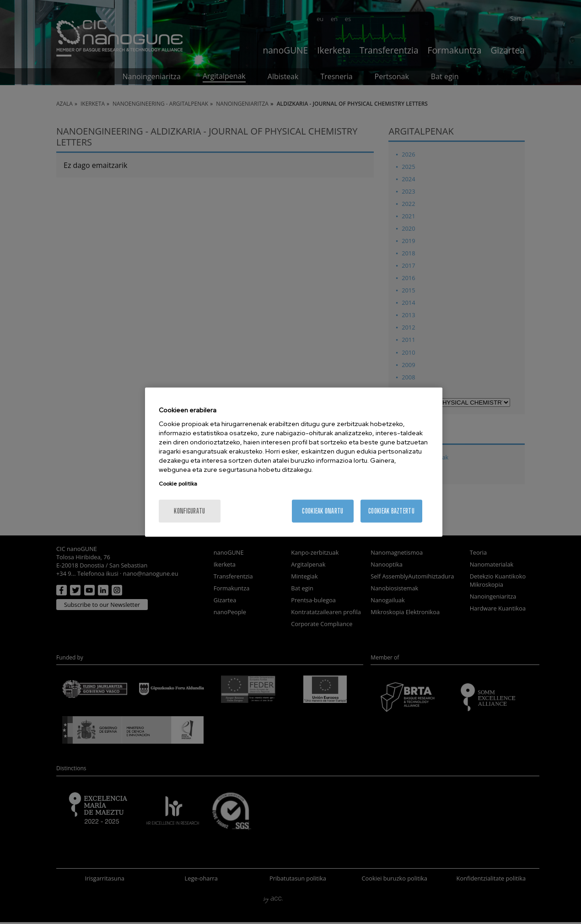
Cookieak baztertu (391, 511)
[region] (294, 462)
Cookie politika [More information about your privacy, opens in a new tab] (178, 484)
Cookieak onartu (323, 511)
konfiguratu (189, 511)
